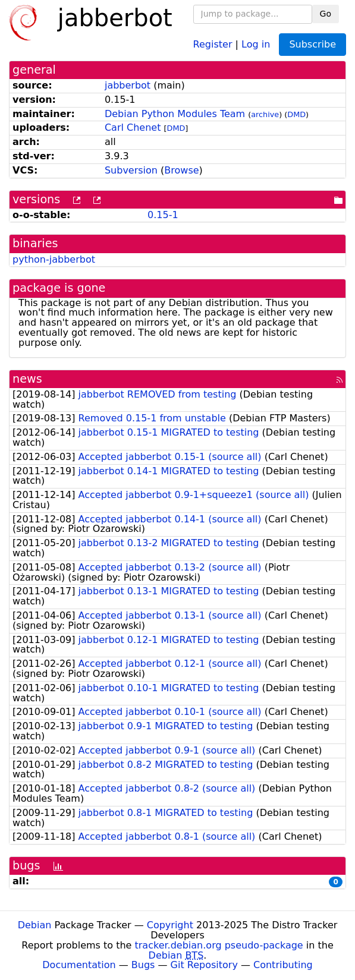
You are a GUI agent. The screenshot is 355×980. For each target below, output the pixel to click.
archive (265, 114)
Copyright (170, 925)
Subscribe (312, 44)
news (27, 379)
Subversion (131, 170)
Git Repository (204, 965)
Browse (181, 170)
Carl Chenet (133, 127)
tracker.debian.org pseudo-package (219, 945)
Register (213, 44)
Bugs (143, 965)
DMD (296, 114)
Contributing (283, 965)
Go (326, 14)
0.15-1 (163, 215)
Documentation (79, 965)
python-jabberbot (54, 259)
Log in (256, 44)
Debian (35, 925)
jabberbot (128, 85)
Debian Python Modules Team (175, 114)
